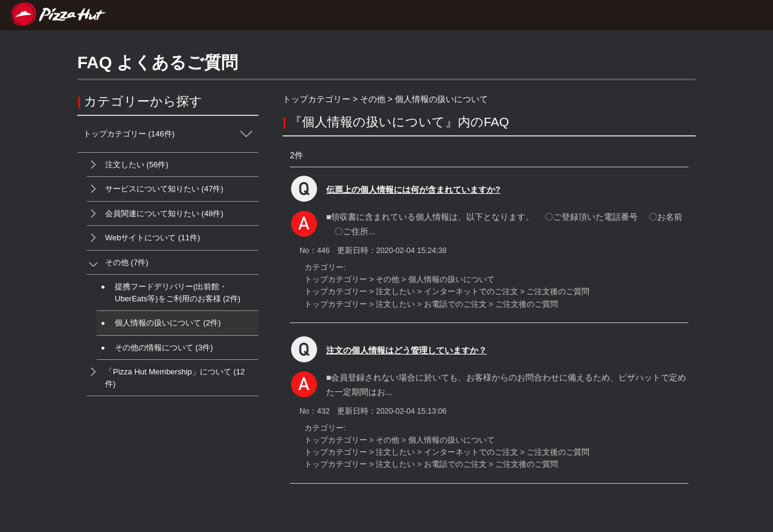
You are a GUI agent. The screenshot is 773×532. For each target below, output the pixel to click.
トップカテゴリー (316, 99)
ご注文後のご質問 (558, 292)
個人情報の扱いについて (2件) (159, 323)
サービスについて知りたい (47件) (155, 189)
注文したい (395, 292)
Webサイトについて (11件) (143, 238)
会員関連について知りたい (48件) (155, 214)
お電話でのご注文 (455, 304)
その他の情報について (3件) (155, 348)
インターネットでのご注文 (471, 292)
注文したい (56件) (128, 165)
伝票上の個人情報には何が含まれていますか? (413, 190)
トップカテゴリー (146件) (171, 134)
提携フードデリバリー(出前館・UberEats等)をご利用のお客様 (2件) (168, 289)
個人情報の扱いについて (441, 99)
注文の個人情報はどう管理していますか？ (406, 350)
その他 (373, 99)
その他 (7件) (118, 263)
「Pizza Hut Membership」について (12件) (166, 374)
